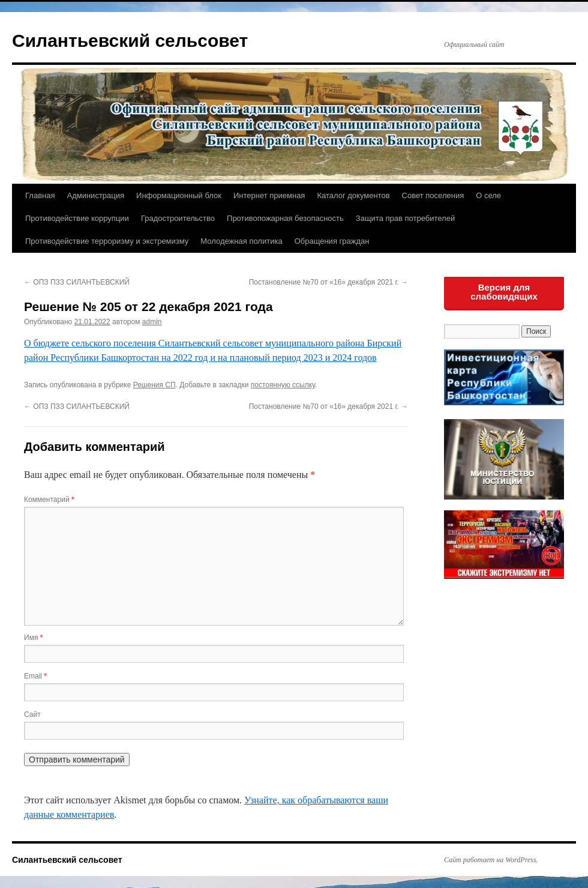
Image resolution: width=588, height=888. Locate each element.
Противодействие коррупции (77, 218)
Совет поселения (433, 195)
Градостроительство (178, 218)
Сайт (32, 714)
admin (152, 322)
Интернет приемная (269, 195)
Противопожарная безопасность (285, 218)
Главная (40, 195)
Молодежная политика (241, 241)
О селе (488, 195)
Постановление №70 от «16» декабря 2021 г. (328, 282)
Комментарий (49, 500)
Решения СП (154, 385)
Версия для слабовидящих (504, 292)
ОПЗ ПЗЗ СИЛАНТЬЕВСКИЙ (77, 282)
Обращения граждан (332, 241)
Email (35, 676)
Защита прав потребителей (405, 218)
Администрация (95, 195)
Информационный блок (179, 195)
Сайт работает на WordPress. (491, 860)
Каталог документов (353, 195)
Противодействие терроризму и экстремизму (107, 241)
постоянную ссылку (283, 385)
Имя (33, 638)
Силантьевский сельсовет (130, 41)
